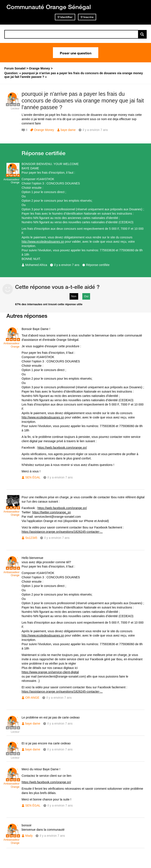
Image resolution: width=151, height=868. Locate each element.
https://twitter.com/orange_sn (52, 512)
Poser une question (76, 53)
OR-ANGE (32, 698)
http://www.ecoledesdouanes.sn (43, 242)
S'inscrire (87, 17)
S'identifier (65, 17)
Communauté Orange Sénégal (49, 7)
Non (74, 296)
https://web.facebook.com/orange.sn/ (62, 448)
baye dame (68, 130)
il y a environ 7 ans (67, 265)
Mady (29, 836)
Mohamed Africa (36, 265)
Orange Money (44, 130)
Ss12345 (31, 538)
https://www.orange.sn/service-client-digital (50, 672)
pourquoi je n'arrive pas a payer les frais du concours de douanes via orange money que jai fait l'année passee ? (83, 101)
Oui (86, 296)
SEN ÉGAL (33, 477)
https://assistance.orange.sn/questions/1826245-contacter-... (62, 532)
